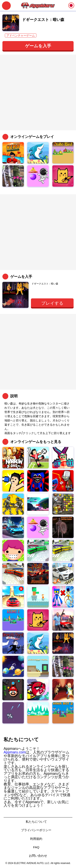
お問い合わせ (38, 856)
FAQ (36, 847)
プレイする (52, 303)
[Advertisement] (38, 92)
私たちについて (36, 822)
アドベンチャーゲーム (21, 35)
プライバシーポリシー (36, 830)
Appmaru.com (15, 752)
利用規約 (36, 839)
